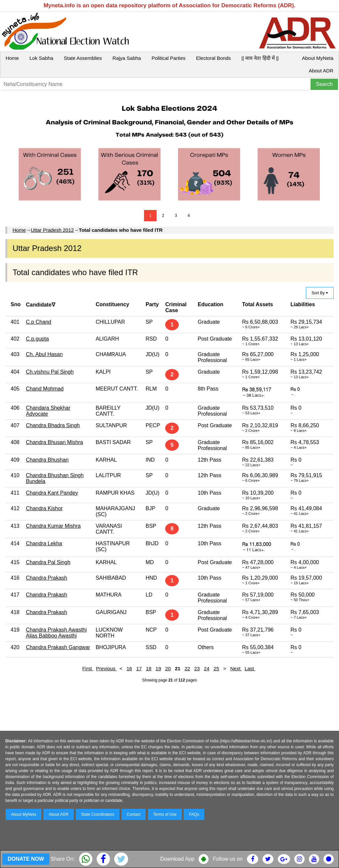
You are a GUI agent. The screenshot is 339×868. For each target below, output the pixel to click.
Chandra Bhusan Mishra (54, 442)
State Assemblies (83, 58)
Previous (106, 668)
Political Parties (169, 58)
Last (250, 668)
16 (129, 668)
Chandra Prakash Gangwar (58, 647)
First (88, 668)
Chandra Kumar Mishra (53, 526)
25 (216, 668)
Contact (134, 814)
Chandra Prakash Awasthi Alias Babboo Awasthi (56, 633)
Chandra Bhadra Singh (53, 425)
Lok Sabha (41, 58)
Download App (177, 859)
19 (158, 668)
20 (168, 668)
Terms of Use (165, 814)
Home (12, 58)
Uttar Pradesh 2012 (52, 230)
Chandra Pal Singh (48, 562)
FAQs (194, 814)
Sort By (320, 293)
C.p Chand (39, 322)
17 (139, 668)
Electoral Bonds (213, 58)
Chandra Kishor (44, 508)
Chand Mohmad (45, 389)
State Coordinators (98, 814)
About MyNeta (318, 58)
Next (236, 668)
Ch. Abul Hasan (44, 354)
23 (197, 668)
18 (149, 668)
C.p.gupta (37, 339)
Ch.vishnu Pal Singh (50, 372)
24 (207, 668)
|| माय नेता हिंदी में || (260, 58)
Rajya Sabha (127, 58)
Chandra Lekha (44, 543)
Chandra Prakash (47, 578)
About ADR (321, 71)
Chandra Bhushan (47, 460)
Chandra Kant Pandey (52, 493)
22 (187, 668)
